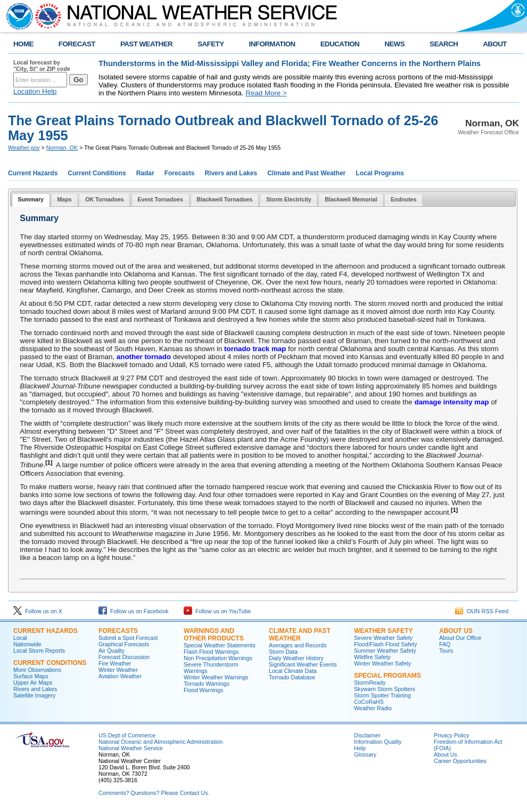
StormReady (370, 683)
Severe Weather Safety (383, 638)
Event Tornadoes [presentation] (160, 199)
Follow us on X (38, 611)
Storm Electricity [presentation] (289, 199)
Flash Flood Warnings (211, 652)
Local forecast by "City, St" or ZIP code (42, 66)
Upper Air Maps (33, 683)
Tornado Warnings (207, 684)
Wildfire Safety (372, 657)
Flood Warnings (203, 690)
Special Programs (388, 676)
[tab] (31, 200)
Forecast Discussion (124, 657)
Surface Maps (31, 676)
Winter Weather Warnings (216, 677)
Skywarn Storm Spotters (385, 689)
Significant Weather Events (303, 664)
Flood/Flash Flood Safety (385, 644)
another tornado (144, 357)
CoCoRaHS (369, 702)
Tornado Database (292, 677)
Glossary (365, 754)
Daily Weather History (296, 658)
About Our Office (460, 638)
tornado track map (255, 349)
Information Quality (378, 742)
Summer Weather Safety (385, 651)
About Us (456, 631)
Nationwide (27, 644)
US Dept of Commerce (127, 735)
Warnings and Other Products (214, 635)
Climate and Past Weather (306, 173)
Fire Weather (115, 663)
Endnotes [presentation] (404, 199)
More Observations (37, 670)
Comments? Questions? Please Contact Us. (154, 793)
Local (20, 638)
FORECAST (77, 44)
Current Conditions (97, 173)
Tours (446, 651)
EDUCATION (340, 44)
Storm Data (283, 652)
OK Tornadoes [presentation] (105, 199)
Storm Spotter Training (382, 695)
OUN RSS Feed (482, 611)
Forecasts (180, 173)
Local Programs (380, 173)
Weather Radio (373, 708)
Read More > (266, 93)
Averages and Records (298, 645)
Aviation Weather (120, 676)
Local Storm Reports (39, 651)
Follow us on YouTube (217, 611)
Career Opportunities (460, 761)
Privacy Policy (451, 735)
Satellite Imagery (34, 695)
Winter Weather (118, 670)
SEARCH (444, 44)
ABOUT (495, 44)
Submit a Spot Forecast (128, 638)
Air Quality (112, 651)
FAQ (445, 644)
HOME (23, 44)
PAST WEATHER (146, 44)
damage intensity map (451, 402)
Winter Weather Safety (382, 663)
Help (360, 748)
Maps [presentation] (64, 199)
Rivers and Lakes (231, 173)
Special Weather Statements (220, 645)
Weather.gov (24, 148)
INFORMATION (272, 44)
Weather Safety (383, 631)
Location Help (35, 91)
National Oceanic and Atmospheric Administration (160, 742)
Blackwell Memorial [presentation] (351, 199)
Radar (145, 173)
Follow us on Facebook (134, 611)
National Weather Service (131, 748)
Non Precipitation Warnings (218, 658)
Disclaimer (367, 735)
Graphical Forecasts (124, 644)
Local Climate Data (293, 671)
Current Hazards (33, 173)
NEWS (394, 44)
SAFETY (211, 44)
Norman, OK (62, 148)
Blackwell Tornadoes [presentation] (224, 199)
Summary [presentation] (31, 199)
